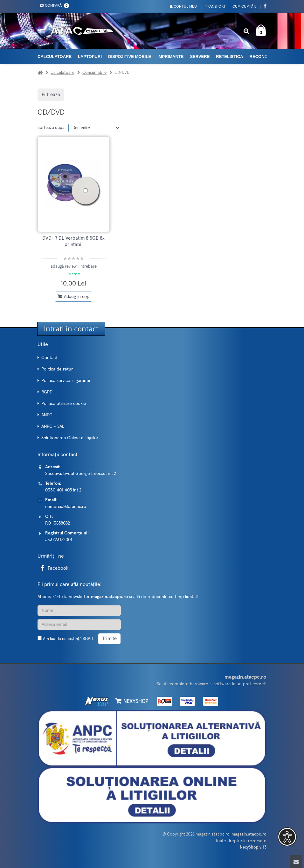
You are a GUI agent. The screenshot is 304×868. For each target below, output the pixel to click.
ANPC (47, 415)
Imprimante (170, 56)
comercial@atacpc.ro (66, 507)
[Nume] (79, 610)
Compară (53, 6)
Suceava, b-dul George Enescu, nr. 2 (81, 474)
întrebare (88, 267)
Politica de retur (57, 369)
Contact (49, 358)
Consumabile (94, 73)
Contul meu (183, 7)
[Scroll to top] (296, 862)
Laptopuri (90, 56)
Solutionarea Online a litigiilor (70, 438)
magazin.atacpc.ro (213, 834)
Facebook (53, 568)
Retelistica (229, 56)
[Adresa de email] (79, 625)
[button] (287, 837)
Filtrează (51, 95)
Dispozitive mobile (130, 56)
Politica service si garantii (66, 381)
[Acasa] (40, 73)
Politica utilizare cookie (64, 404)
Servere (200, 56)
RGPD (47, 392)
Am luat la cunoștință (68, 639)
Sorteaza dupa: (52, 128)
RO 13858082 (58, 523)
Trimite (109, 639)
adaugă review (64, 267)
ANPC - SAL (53, 427)
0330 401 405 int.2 (63, 490)
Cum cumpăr (244, 7)
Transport (215, 7)
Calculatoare (55, 56)
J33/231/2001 (59, 540)
